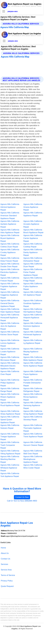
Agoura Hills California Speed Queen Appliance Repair (10, 420)
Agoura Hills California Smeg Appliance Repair (33, 413)
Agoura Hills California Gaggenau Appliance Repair (10, 295)
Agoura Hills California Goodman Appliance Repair (33, 303)
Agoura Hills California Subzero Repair (10, 427)
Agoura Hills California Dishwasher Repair (33, 259)
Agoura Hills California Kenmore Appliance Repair (33, 326)
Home (3, 548)
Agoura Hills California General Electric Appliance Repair (10, 303)
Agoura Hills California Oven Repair (10, 373)
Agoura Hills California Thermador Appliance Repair (33, 428)
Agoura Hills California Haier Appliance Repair (10, 310)
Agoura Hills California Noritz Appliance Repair (33, 364)
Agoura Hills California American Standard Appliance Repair (10, 216)
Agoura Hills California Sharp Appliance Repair (10, 413)
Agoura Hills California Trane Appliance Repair (33, 435)
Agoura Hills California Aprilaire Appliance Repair (10, 224)
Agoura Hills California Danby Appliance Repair (33, 252)
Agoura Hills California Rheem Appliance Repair (10, 397)
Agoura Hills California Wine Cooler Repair (33, 466)
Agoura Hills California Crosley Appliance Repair (10, 252)
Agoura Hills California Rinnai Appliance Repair (33, 397)
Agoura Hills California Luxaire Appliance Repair (10, 352)
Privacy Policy (7, 581)
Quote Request (7, 586)
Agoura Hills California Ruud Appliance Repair (10, 404)
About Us (5, 553)
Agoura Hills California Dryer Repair (33, 265)
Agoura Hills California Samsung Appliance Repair (33, 405)
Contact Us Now (22, 497)
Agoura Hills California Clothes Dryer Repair (10, 245)
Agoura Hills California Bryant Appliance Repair (10, 238)
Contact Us (6, 559)
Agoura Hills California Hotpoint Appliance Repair (33, 318)
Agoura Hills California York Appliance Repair (10, 475)
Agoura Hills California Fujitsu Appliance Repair (33, 286)
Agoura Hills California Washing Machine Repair (10, 459)
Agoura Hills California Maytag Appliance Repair (33, 352)
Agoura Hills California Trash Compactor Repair (10, 445)
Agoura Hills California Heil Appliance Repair (33, 310)
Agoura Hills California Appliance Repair (33, 214)
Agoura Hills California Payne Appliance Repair (33, 374)
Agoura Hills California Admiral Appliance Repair (10, 207)
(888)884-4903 (13, 12)
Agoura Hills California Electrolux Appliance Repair (10, 272)
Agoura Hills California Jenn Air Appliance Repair (10, 326)
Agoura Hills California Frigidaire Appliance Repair (10, 286)
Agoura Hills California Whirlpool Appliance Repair (10, 468)
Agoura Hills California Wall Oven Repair (33, 452)
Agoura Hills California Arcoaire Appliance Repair (33, 224)
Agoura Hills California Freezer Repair (10, 279)
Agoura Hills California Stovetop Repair (33, 418)
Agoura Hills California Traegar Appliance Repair (10, 437)
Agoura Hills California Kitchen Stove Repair (10, 333)
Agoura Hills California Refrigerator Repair (33, 390)
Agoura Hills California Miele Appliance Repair (33, 359)
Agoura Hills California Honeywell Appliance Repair (10, 318)
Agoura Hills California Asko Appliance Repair (10, 231)
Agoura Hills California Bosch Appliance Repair (33, 231)
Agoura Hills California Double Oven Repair (10, 265)
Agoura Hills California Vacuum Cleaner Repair (33, 444)
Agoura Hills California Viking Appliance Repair (10, 452)
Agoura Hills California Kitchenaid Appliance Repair (33, 335)
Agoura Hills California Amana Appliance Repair (33, 207)
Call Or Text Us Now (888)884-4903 (22, 501)
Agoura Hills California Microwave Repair (10, 359)
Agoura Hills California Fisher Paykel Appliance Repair (33, 272)
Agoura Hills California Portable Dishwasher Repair (33, 383)
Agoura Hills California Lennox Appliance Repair (10, 343)
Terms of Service (8, 575)
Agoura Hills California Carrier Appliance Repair (33, 238)
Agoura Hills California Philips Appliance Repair (10, 383)
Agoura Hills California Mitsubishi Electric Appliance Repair (10, 366)
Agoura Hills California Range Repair (10, 390)
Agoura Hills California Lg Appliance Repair (33, 342)
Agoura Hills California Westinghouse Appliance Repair (33, 459)
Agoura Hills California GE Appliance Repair (33, 293)
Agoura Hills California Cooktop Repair (33, 245)
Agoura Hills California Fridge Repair (33, 279)
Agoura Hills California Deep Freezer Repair (10, 259)
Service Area (6, 570)
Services (4, 564)
